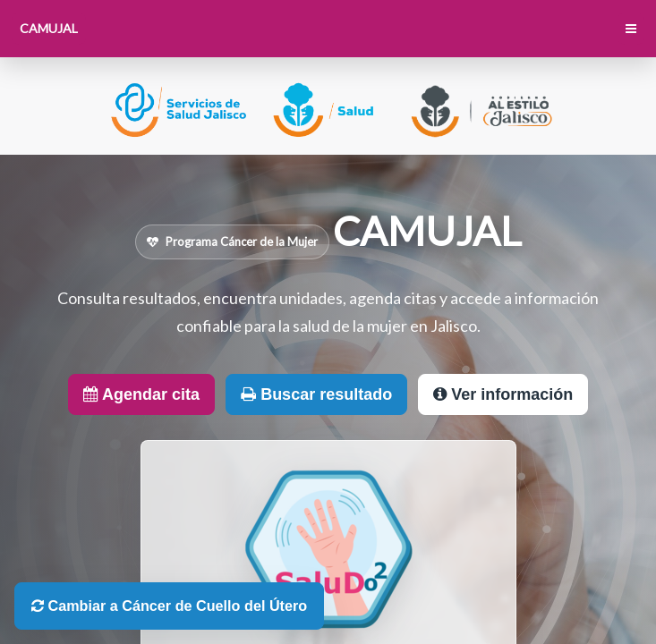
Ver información (503, 394)
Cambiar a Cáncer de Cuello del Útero (169, 606)
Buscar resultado (316, 394)
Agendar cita (141, 394)
